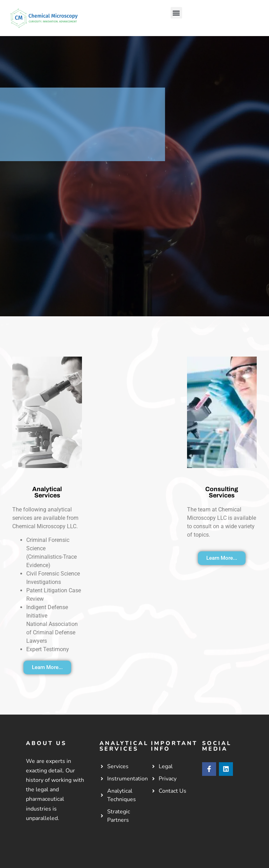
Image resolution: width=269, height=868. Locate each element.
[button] (176, 13)
